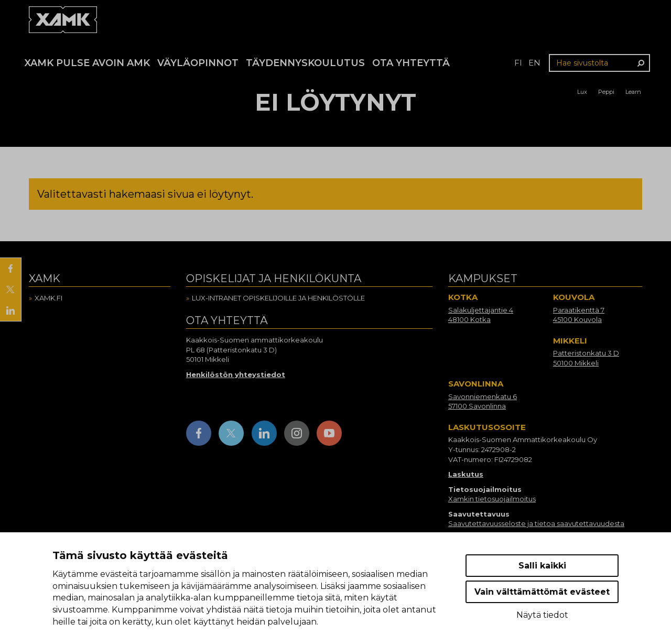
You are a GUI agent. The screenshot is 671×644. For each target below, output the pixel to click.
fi (518, 63)
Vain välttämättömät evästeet (542, 592)
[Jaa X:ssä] (10, 289)
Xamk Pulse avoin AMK (87, 63)
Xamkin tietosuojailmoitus (492, 499)
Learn (633, 92)
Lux (582, 92)
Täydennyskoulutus (305, 63)
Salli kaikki (542, 566)
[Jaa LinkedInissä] (10, 310)
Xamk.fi (48, 298)
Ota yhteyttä (411, 63)
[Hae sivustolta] (599, 63)
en (534, 63)
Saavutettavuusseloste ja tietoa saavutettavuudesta (536, 523)
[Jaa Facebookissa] (10, 269)
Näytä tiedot (542, 615)
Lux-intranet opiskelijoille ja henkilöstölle (278, 298)
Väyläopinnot (198, 63)
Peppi (606, 92)
